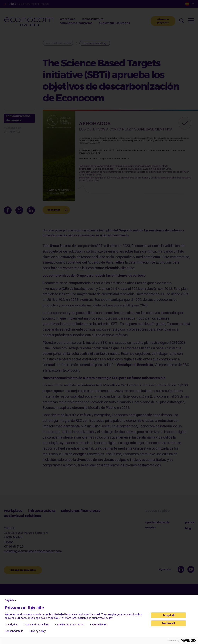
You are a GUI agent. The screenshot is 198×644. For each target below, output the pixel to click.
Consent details (14, 631)
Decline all (169, 623)
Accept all (169, 615)
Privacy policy (38, 631)
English (11, 600)
